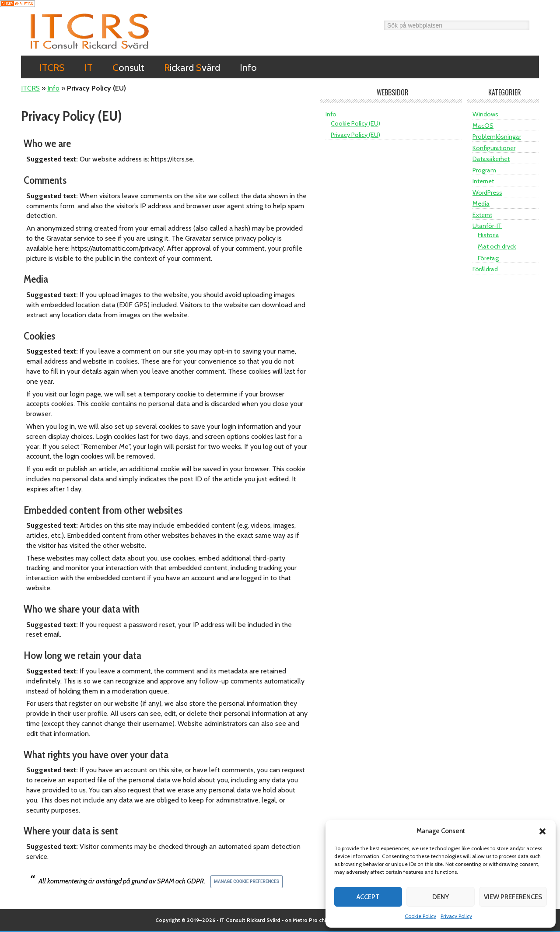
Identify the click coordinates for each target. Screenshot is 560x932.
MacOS (483, 126)
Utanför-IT (487, 226)
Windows (485, 114)
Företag (488, 258)
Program (484, 170)
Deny (441, 897)
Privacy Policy (456, 916)
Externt (482, 215)
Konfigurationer (494, 148)
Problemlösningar (497, 137)
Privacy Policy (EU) (355, 135)
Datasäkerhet (491, 159)
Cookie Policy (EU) (355, 123)
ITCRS (90, 31)
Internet (483, 181)
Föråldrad (485, 269)
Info (53, 88)
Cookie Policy (420, 916)
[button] (542, 831)
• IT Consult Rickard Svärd (248, 920)
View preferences (513, 897)
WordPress (487, 193)
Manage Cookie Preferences (247, 881)
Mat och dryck (497, 246)
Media (481, 203)
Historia (488, 235)
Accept (368, 897)
